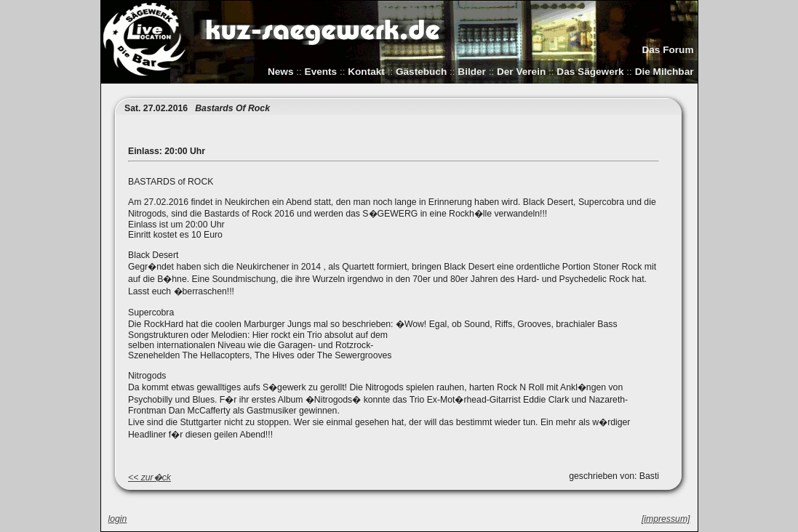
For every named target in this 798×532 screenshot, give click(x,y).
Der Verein (521, 72)
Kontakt (366, 72)
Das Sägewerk (590, 72)
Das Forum (667, 50)
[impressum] (666, 519)
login (118, 519)
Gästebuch (421, 72)
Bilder (472, 72)
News (281, 72)
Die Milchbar (665, 72)
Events (321, 72)
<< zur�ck (149, 477)
